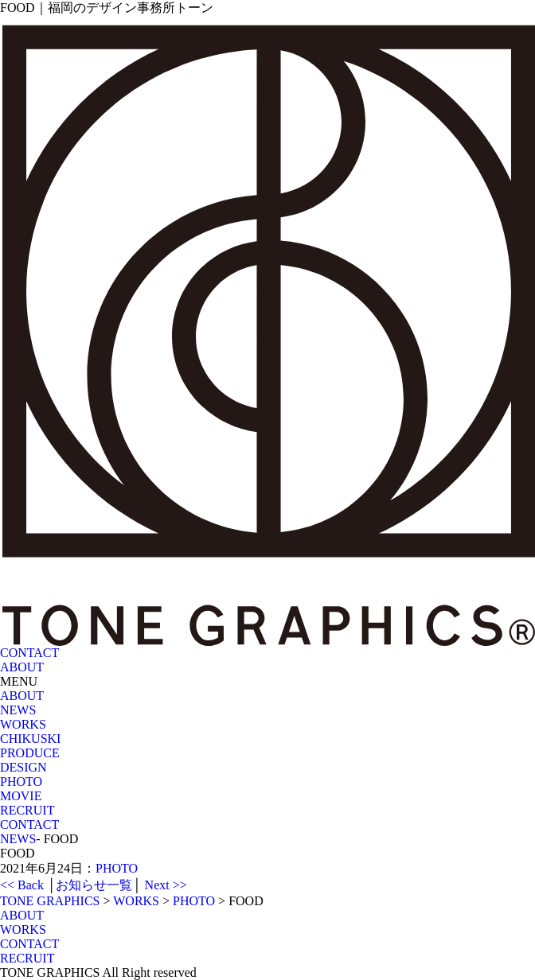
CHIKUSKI (30, 739)
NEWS (18, 710)
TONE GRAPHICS (50, 901)
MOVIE (21, 796)
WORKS (23, 724)
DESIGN (23, 767)
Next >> (166, 885)
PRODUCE (30, 753)
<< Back (22, 885)
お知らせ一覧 (94, 885)
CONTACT (29, 824)
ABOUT (22, 696)
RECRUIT (27, 810)
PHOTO (21, 782)
